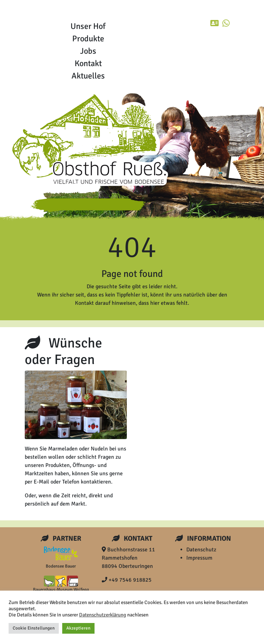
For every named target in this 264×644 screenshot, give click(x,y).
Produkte (88, 39)
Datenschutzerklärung (103, 615)
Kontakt (88, 63)
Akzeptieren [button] (78, 628)
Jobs (88, 51)
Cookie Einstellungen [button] (34, 628)
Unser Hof (88, 26)
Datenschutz (201, 550)
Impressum (199, 558)
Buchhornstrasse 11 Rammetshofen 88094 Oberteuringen (128, 558)
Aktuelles (88, 76)
